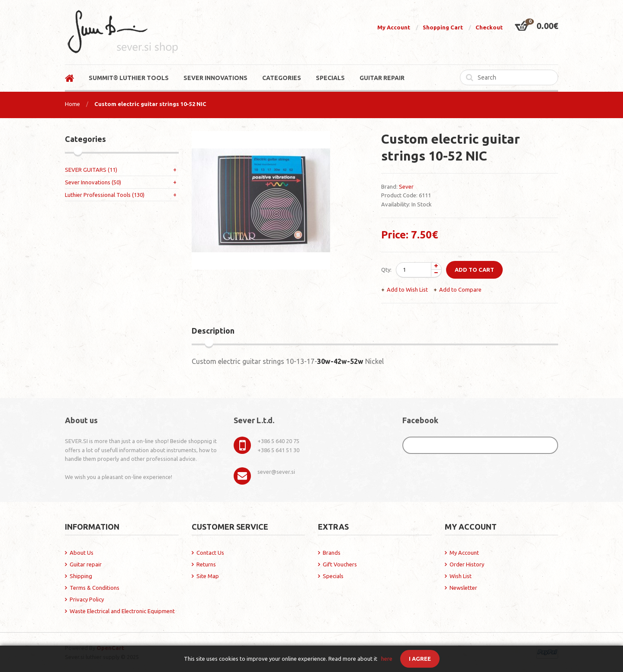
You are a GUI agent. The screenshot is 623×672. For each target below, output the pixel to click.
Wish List (461, 576)
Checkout (489, 27)
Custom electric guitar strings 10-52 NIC (150, 104)
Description (213, 331)
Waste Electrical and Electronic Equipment (122, 611)
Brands (332, 553)
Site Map (208, 576)
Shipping (81, 576)
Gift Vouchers (340, 564)
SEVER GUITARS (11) (91, 170)
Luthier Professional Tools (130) (105, 195)
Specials (333, 576)
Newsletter (463, 588)
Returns (206, 564)
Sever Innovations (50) (93, 182)
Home (72, 104)
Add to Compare (460, 289)
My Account (394, 27)
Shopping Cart (443, 27)
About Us (82, 553)
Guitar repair (86, 564)
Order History (467, 564)
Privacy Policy (87, 599)
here (387, 659)
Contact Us (210, 553)
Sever (406, 186)
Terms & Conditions (95, 588)
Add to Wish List (407, 289)
